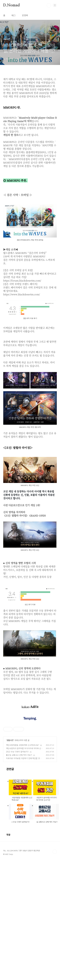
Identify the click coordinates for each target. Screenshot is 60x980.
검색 (49, 5)
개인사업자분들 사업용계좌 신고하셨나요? (23, 865)
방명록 (25, 15)
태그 (14, 15)
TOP (55, 971)
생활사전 (10, 860)
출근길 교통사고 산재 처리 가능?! (19, 875)
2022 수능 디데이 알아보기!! (17, 871)
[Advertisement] (30, 547)
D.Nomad (11, 5)
